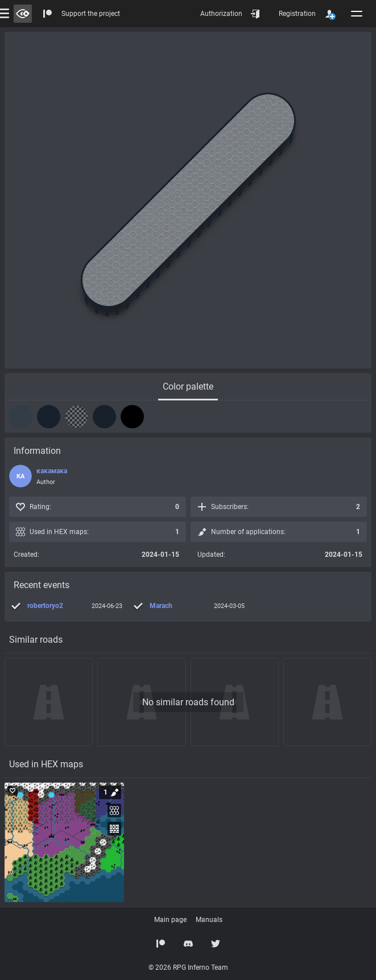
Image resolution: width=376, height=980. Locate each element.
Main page (170, 920)
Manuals (209, 920)
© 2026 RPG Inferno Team (188, 967)
